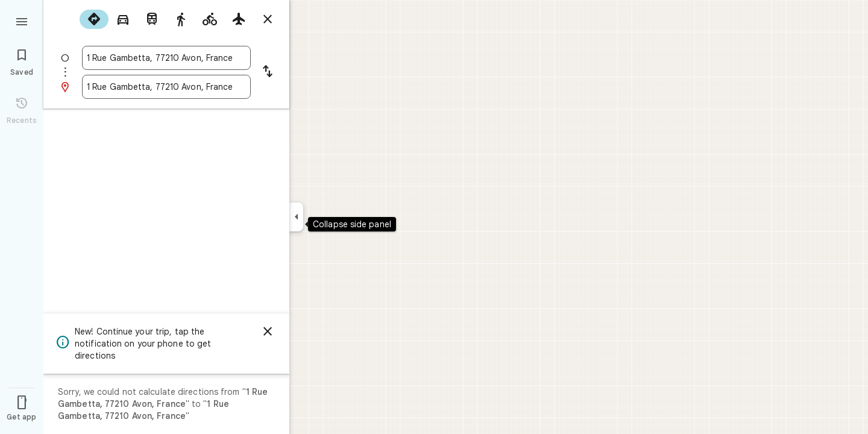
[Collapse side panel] (296, 217)
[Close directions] (268, 19)
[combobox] (166, 58)
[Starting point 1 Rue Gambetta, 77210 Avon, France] (166, 58)
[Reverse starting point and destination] (268, 72)
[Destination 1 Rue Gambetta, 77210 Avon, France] (166, 87)
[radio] (94, 19)
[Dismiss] (268, 332)
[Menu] (22, 20)
